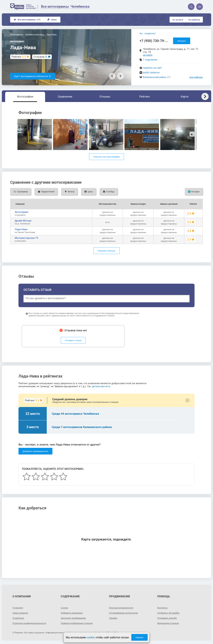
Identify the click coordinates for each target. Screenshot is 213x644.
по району (194, 20)
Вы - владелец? (148, 33)
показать (182, 41)
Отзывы (105, 96)
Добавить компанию (72, 613)
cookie (90, 637)
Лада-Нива (21, 229)
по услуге (178, 20)
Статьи (65, 608)
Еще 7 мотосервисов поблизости (33, 76)
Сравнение (65, 96)
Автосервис (22, 212)
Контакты (163, 608)
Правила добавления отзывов (77, 623)
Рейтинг (145, 96)
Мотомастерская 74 (26, 238)
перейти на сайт (152, 68)
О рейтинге (19, 618)
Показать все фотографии (106, 157)
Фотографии (25, 96)
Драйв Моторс (23, 221)
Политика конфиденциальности (30, 623)
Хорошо (139, 637)
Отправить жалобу (167, 618)
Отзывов (40, 57)
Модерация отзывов (168, 623)
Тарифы (113, 618)
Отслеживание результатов (124, 613)
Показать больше (106, 251)
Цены (52, 20)
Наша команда (21, 613)
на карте (148, 55)
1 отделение (150, 60)
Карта (185, 96)
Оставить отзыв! (73, 340)
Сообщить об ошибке (169, 613)
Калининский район (155, 77)
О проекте (18, 608)
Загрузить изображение (74, 618)
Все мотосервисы (27, 20)
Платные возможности (122, 608)
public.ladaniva (151, 72)
